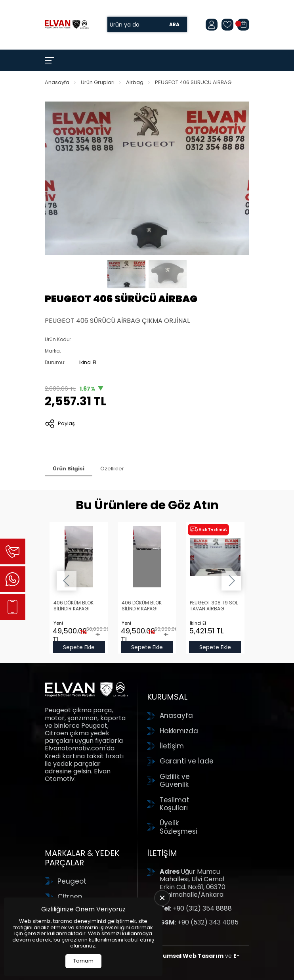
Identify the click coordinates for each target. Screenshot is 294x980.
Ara (174, 24)
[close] (162, 898)
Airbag (135, 82)
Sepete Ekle (79, 647)
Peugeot (72, 881)
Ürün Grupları (98, 82)
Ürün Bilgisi (69, 469)
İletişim (172, 746)
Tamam (83, 961)
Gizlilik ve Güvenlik (175, 781)
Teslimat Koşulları (175, 804)
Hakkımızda (179, 731)
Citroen (70, 897)
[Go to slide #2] (168, 274)
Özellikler (112, 469)
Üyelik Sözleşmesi (178, 827)
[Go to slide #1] (126, 274)
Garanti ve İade (187, 761)
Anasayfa (57, 82)
